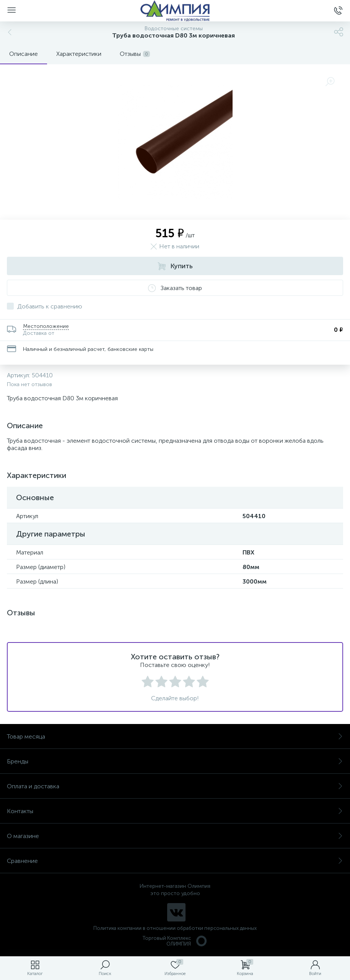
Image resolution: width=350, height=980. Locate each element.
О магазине (175, 836)
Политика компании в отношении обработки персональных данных (175, 928)
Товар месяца (175, 736)
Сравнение (175, 861)
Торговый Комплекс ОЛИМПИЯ (175, 941)
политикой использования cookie (266, 915)
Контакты (175, 811)
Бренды (175, 761)
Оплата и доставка (175, 786)
